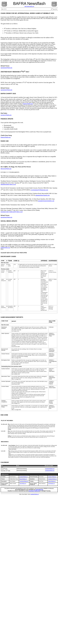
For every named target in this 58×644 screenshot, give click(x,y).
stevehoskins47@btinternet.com (40, 190)
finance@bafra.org (28, 104)
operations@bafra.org (6, 68)
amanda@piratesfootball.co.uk (46, 201)
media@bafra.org (5, 248)
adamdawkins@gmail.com (43, 195)
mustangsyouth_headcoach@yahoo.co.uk (12, 212)
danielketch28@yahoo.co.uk (8, 184)
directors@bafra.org (6, 169)
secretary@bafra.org (6, 115)
